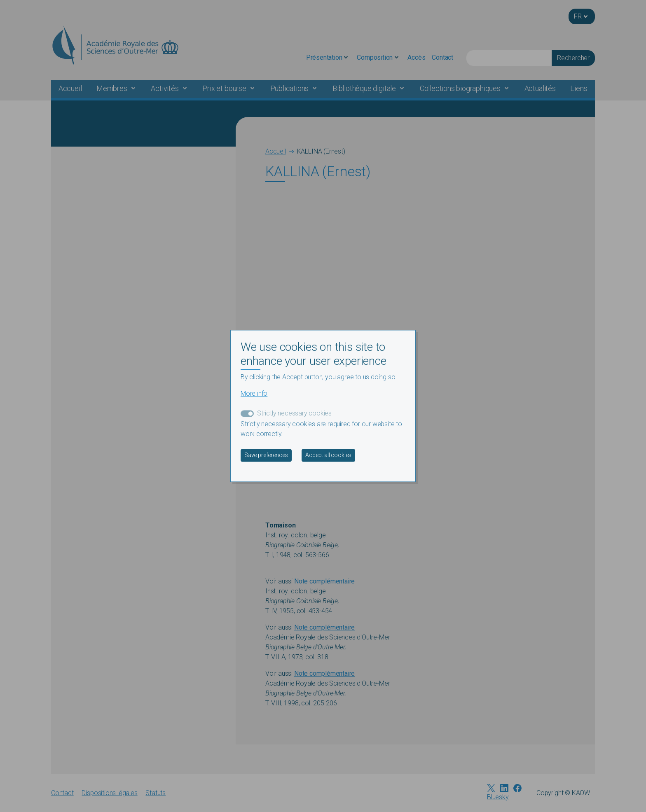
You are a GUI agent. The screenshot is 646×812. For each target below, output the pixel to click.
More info (254, 394)
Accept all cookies (328, 455)
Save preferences (266, 455)
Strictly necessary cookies (294, 414)
